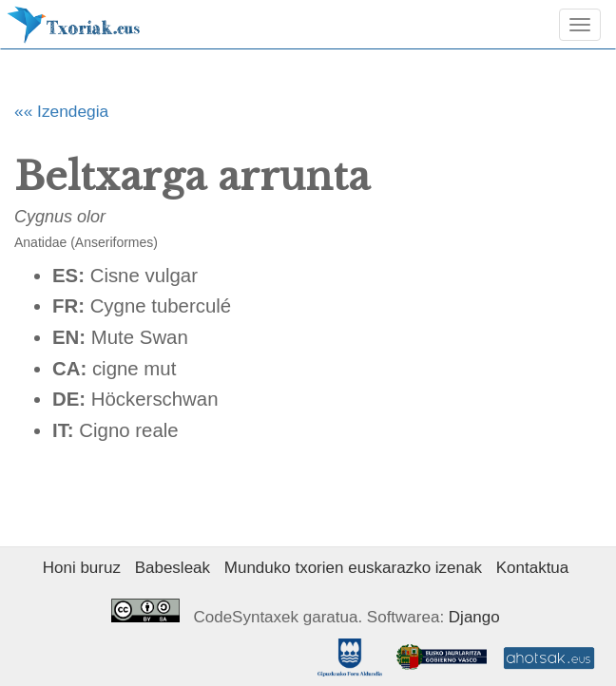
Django (474, 617)
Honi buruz (82, 568)
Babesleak (173, 568)
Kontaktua (533, 568)
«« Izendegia (61, 111)
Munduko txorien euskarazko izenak (353, 568)
